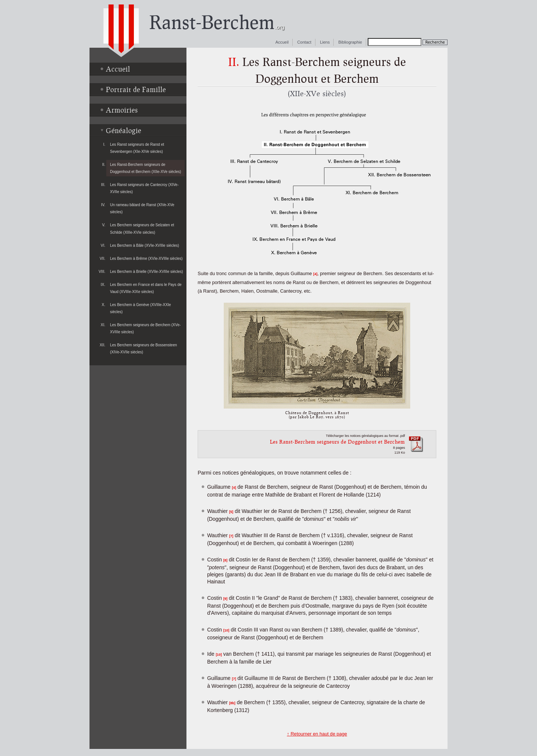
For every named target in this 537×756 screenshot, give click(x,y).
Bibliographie (350, 42)
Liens (325, 42)
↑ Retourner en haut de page (317, 734)
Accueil (282, 42)
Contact (304, 42)
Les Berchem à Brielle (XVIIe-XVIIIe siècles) (147, 272)
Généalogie (124, 130)
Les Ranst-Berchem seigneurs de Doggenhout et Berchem (337, 442)
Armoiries (122, 110)
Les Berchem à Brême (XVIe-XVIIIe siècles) (146, 259)
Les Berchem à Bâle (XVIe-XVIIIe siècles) (145, 245)
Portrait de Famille (136, 89)
